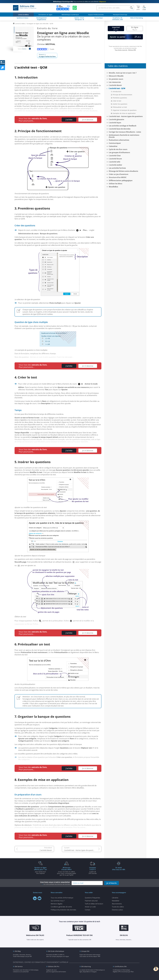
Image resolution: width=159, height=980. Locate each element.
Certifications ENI (121, 966)
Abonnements (117, 904)
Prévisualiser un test (120, 107)
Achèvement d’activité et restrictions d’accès (124, 136)
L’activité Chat (115, 156)
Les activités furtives (117, 168)
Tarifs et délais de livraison (94, 904)
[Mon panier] (138, 8)
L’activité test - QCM (117, 88)
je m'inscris (112, 883)
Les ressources (115, 82)
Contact (88, 910)
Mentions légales (57, 904)
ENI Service (19, 966)
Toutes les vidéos (118, 907)
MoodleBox (113, 187)
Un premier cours (116, 79)
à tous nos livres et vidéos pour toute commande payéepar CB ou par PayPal (67, 871)
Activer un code (90, 907)
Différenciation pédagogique (121, 180)
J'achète (69, 120)
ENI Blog (18, 951)
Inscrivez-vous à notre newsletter (55, 883)
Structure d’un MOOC (118, 177)
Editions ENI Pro (54, 966)
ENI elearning (86, 966)
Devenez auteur (117, 910)
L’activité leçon (115, 123)
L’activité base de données (120, 129)
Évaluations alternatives (119, 140)
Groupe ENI (85, 951)
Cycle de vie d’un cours (118, 149)
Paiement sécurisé (91, 901)
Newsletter (116, 901)
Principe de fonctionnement (122, 95)
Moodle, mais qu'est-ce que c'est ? (123, 73)
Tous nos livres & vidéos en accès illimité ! (79, 2)
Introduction (117, 92)
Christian (46, 44)
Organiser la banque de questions (125, 110)
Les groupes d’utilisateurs (119, 152)
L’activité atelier (115, 165)
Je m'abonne (88, 120)
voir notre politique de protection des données (57, 884)
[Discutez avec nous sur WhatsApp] (75, 8)
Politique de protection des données (63, 910)
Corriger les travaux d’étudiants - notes (125, 132)
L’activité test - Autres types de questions (80, 850)
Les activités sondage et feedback (123, 126)
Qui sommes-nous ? (58, 901)
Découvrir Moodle (116, 76)
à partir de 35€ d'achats (93, 870)
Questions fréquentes (92, 898)
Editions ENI (25, 8)
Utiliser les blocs (115, 184)
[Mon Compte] (144, 8)
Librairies (115, 898)
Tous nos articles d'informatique (62, 898)
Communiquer (115, 143)
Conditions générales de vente (61, 907)
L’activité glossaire (116, 119)
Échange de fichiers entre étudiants (123, 171)
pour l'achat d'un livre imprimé (40, 870)
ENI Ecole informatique (56, 951)
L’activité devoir (46, 850)
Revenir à (47, 55)
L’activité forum (115, 159)
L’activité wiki (114, 162)
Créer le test (117, 101)
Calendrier (113, 146)
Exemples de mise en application (124, 113)
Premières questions (120, 98)
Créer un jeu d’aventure (118, 174)
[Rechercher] (131, 8)
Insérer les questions (120, 104)
